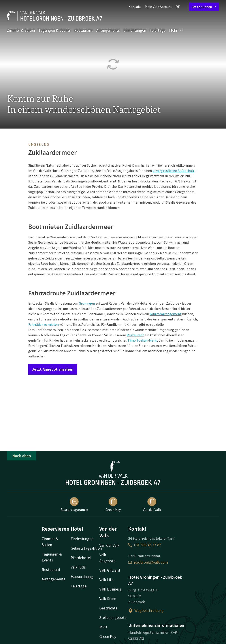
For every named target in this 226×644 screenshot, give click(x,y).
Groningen (87, 303)
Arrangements (108, 30)
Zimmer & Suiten (21, 30)
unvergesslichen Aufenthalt (173, 171)
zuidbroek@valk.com (148, 562)
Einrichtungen (135, 30)
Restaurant (83, 30)
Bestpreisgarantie (74, 504)
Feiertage (158, 30)
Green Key (113, 504)
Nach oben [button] (22, 456)
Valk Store (108, 599)
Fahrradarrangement (166, 314)
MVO (103, 627)
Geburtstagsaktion (86, 548)
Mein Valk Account (158, 7)
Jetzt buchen (204, 7)
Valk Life (106, 580)
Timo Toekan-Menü (142, 340)
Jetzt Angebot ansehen (53, 369)
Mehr (176, 30)
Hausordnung (82, 577)
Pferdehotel (81, 558)
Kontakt (135, 7)
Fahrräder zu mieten (43, 324)
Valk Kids (78, 567)
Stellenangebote (113, 617)
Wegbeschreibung (146, 610)
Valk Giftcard (110, 570)
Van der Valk (152, 504)
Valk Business (110, 589)
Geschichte (108, 608)
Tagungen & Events (55, 30)
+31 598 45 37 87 (145, 545)
